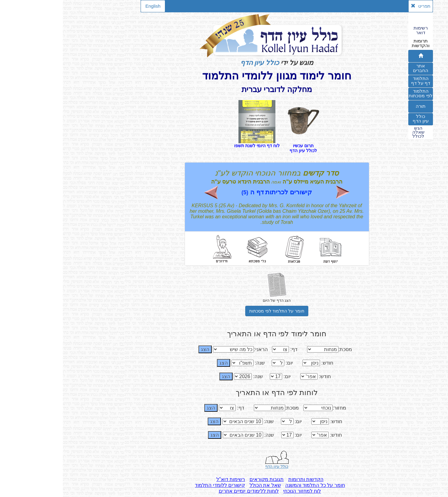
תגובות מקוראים (204, 479)
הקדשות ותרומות (243, 479)
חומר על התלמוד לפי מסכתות (214, 311)
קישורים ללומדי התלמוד (157, 485)
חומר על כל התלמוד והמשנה (252, 485)
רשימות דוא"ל (168, 479)
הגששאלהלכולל (356, 132)
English (90, 6)
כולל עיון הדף (197, 63)
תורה (358, 106)
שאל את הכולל (202, 485)
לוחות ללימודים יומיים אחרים (186, 491)
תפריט (358, 6)
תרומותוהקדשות (358, 43)
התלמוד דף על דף (358, 81)
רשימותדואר (358, 30)
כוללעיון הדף (358, 119)
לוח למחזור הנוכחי (239, 491)
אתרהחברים (358, 68)
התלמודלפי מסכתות (358, 93)
